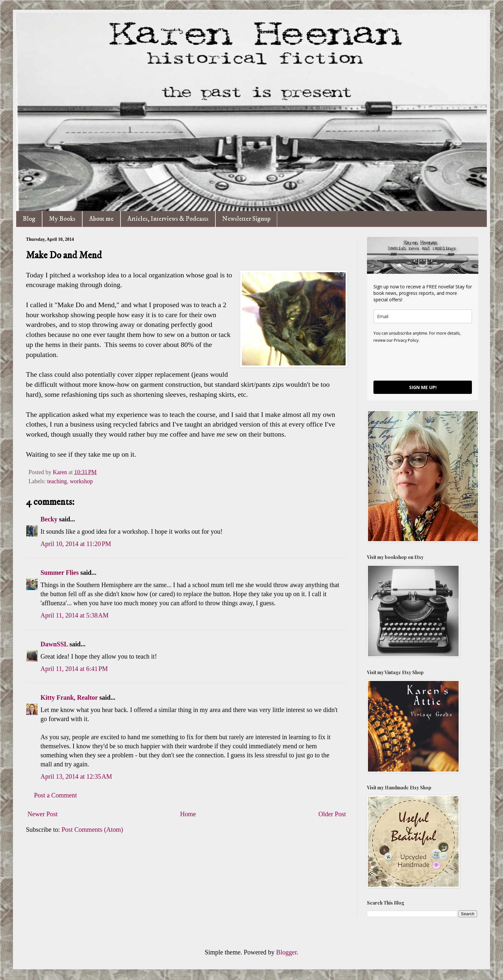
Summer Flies (60, 573)
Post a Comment (55, 795)
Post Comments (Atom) (92, 830)
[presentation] (423, 362)
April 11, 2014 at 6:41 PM (74, 669)
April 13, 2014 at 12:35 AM (76, 776)
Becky (49, 519)
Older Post (332, 814)
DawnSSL (54, 644)
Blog (29, 219)
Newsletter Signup (246, 219)
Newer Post (43, 814)
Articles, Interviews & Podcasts (168, 219)
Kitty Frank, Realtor (69, 697)
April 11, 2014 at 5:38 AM (74, 615)
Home (188, 814)
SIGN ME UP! (423, 387)
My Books (62, 219)
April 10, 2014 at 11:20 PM (76, 544)
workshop (81, 481)
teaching (57, 481)
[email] (423, 316)
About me (101, 219)
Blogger (286, 952)
